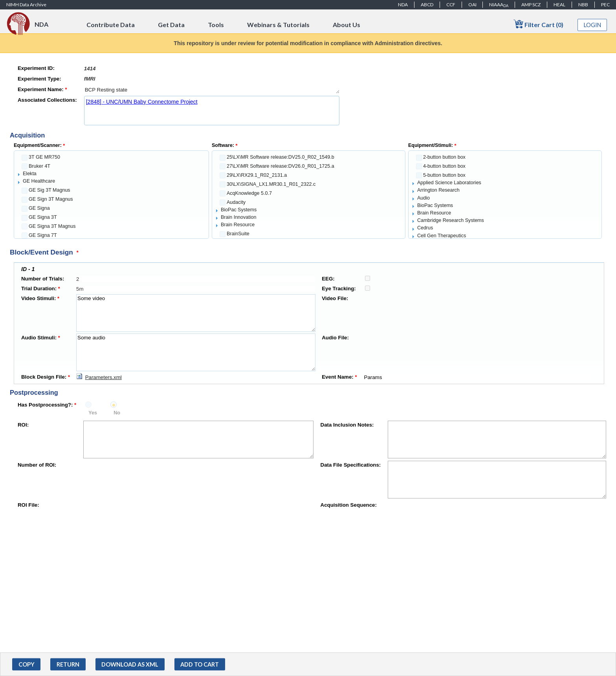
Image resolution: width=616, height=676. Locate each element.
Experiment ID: (36, 68)
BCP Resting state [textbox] (212, 90)
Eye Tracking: (339, 289)
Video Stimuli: (40, 298)
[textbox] (212, 69)
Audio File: (335, 338)
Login (592, 25)
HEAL (559, 5)
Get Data (171, 25)
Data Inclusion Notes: (347, 425)
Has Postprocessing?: (47, 405)
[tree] (111, 195)
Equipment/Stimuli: (432, 145)
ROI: (23, 425)
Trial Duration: (41, 289)
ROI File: (28, 505)
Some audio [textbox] (196, 352)
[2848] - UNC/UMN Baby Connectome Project (142, 102)
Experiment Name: (42, 89)
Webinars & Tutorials (278, 25)
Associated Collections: (47, 100)
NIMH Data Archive (26, 5)
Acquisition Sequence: (349, 505)
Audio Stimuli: (41, 338)
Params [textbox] (478, 377)
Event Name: (339, 377)
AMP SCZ (531, 5)
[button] (26, 664)
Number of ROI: (37, 465)
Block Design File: (46, 377)
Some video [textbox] (196, 313)
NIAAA (499, 5)
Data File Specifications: (351, 465)
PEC (605, 5)
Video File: (335, 298)
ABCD (427, 5)
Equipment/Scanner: (39, 145)
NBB (583, 5)
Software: (225, 145)
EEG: (328, 279)
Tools (216, 25)
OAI (472, 5)
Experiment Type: (39, 79)
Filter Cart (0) (538, 24)
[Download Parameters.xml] (99, 377)
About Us (346, 25)
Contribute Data (111, 25)
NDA (403, 5)
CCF (451, 5)
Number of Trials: (43, 279)
